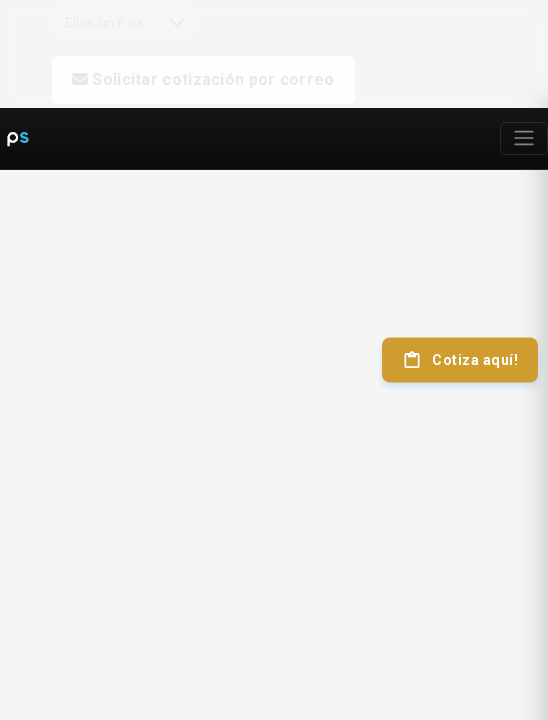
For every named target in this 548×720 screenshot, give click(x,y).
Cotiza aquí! (460, 360)
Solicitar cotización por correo (203, 79)
